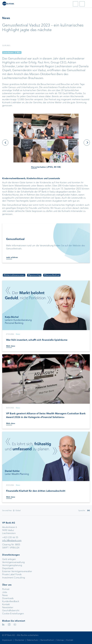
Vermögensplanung (12, 565)
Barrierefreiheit (47, 640)
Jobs (5, 592)
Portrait (6, 589)
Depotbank (8, 568)
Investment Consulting (14, 578)
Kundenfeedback (11, 601)
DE (89, 510)
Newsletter (8, 607)
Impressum (7, 640)
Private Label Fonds (12, 574)
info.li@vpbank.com (12, 540)
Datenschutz (32, 640)
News (5, 595)
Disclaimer (20, 640)
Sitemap (60, 640)
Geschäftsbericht (11, 610)
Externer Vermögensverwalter (17, 571)
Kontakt (6, 604)
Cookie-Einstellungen (13, 614)
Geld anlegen (9, 559)
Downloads (8, 598)
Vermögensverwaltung (13, 562)
